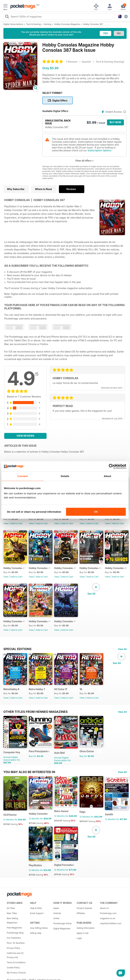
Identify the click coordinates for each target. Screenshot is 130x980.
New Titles (12, 913)
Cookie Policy (13, 968)
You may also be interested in (29, 772)
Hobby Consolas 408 (116, 568)
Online (56, 918)
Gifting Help (36, 933)
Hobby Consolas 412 (15, 568)
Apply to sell (83, 933)
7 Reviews (72, 62)
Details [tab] (65, 476)
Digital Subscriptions (13, 24)
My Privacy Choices (16, 973)
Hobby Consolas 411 (40, 568)
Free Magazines (14, 928)
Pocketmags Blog (15, 933)
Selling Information (86, 928)
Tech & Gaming (34, 24)
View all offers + (84, 161)
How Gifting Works (39, 928)
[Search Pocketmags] (7, 17)
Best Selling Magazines (12, 920)
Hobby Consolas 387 (93, 24)
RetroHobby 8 (11, 689)
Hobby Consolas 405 (65, 621)
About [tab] (107, 476)
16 (81, 689)
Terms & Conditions (16, 962)
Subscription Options (100, 150)
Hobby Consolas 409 (91, 568)
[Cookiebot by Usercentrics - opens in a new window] (111, 466)
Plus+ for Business (16, 943)
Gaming (47, 24)
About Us (104, 908)
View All (122, 649)
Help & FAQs (36, 908)
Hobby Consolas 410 (65, 568)
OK (96, 512)
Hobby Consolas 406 (40, 621)
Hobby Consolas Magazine (67, 24)
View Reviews (25, 436)
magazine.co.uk (107, 918)
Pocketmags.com (108, 913)
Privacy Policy (13, 948)
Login (79, 938)
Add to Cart (16, 523)
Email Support (37, 913)
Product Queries (84, 908)
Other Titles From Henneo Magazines (35, 712)
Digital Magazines (62, 929)
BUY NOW (116, 122)
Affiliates (81, 913)
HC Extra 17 (61, 689)
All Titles (11, 908)
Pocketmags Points (62, 923)
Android (57, 913)
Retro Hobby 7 (37, 689)
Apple (56, 908)
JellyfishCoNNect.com (110, 923)
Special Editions (17, 649)
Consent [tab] (23, 476)
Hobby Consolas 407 (15, 621)
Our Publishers (14, 938)
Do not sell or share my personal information (34, 512)
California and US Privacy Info (15, 955)
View (6, 523)
